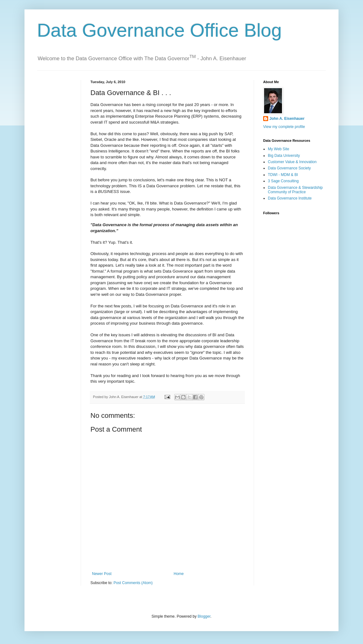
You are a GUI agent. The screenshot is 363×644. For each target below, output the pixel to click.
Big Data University (284, 156)
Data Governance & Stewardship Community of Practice (295, 190)
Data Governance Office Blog (159, 30)
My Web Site (279, 149)
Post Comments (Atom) (133, 583)
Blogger (204, 616)
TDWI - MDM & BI (283, 175)
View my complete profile (284, 127)
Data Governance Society (289, 168)
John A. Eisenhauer (287, 119)
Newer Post (102, 574)
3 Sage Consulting (283, 181)
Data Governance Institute (290, 198)
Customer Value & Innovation (292, 162)
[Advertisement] (57, 100)
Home (179, 574)
